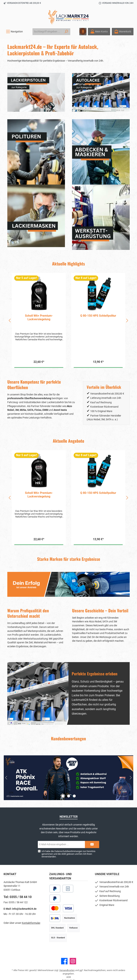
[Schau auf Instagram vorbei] (73, 961)
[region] (68, 320)
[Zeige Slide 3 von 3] (74, 796)
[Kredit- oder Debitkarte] (62, 908)
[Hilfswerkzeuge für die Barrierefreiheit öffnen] (83, 32)
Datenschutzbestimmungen (68, 851)
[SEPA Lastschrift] (55, 918)
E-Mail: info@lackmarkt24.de (20, 909)
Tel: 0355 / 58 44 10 (18, 897)
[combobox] (47, 32)
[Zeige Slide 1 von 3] (63, 796)
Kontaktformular (31, 923)
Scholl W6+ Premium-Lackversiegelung (39, 317)
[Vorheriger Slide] (7, 778)
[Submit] (92, 845)
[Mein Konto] (99, 32)
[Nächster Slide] (130, 778)
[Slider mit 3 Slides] (68, 778)
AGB (64, 854)
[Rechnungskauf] (68, 889)
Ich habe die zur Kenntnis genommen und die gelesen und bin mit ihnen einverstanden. (68, 854)
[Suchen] (66, 32)
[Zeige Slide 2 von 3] (68, 796)
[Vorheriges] (10, 320)
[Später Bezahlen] (55, 898)
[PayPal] (55, 889)
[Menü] (14, 32)
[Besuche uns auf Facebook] (64, 961)
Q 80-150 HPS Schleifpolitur (98, 316)
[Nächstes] (127, 320)
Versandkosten (67, 970)
